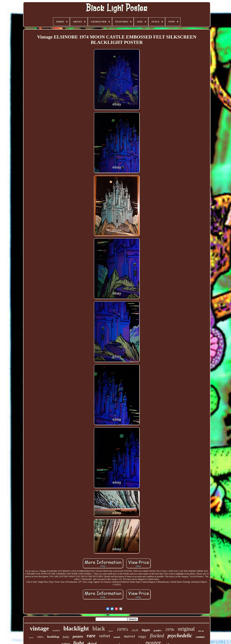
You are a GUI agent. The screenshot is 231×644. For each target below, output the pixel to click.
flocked (157, 636)
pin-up (201, 631)
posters (78, 636)
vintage (39, 628)
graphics (158, 630)
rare (91, 636)
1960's (40, 637)
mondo (117, 637)
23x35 (135, 630)
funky (66, 637)
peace (111, 631)
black (99, 628)
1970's (122, 629)
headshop (53, 637)
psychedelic (180, 636)
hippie (146, 630)
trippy (142, 637)
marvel (129, 636)
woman (200, 637)
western (56, 630)
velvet (105, 636)
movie (31, 638)
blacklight (76, 628)
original (186, 629)
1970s (170, 630)
